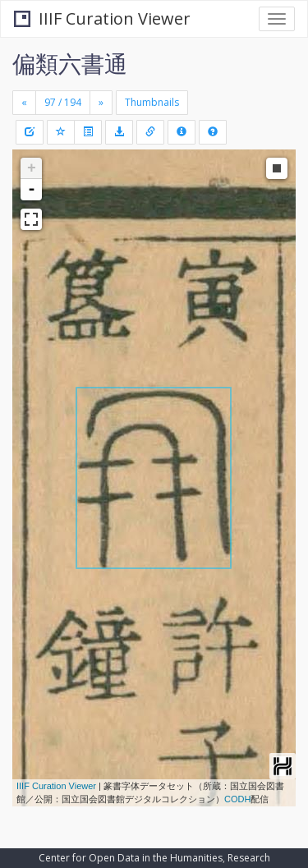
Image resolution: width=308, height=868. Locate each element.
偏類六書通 (70, 63)
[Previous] (24, 103)
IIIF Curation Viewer (102, 18)
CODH (237, 799)
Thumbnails (152, 102)
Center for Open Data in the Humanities (131, 858)
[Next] (101, 103)
